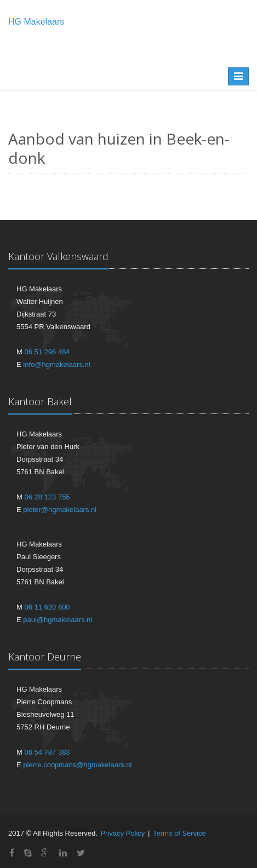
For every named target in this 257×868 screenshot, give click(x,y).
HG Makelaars (36, 22)
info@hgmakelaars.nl (56, 364)
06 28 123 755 (47, 497)
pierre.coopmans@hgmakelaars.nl (77, 765)
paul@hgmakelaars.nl (58, 620)
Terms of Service (179, 833)
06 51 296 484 (47, 352)
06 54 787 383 (47, 752)
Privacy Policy (122, 833)
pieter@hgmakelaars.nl (60, 510)
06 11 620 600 (47, 607)
